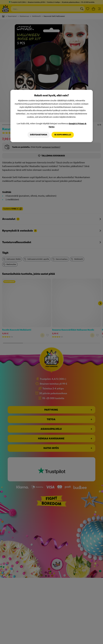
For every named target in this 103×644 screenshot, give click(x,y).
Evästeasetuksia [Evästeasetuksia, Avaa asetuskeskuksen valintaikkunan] (39, 135)
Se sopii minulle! (63, 135)
